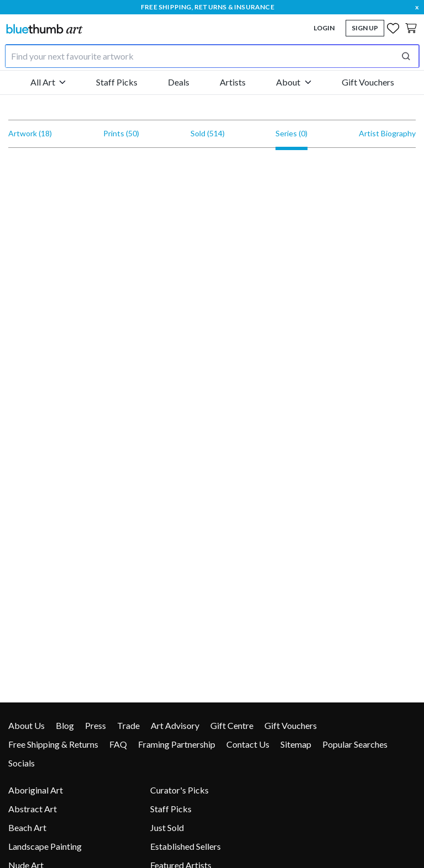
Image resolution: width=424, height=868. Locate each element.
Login (324, 28)
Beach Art (27, 827)
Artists (233, 82)
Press (96, 725)
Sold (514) (208, 133)
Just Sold (167, 827)
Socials (22, 763)
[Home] (44, 28)
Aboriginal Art (36, 790)
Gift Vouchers (368, 82)
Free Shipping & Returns (53, 744)
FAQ (118, 744)
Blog (65, 725)
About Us (26, 725)
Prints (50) (121, 133)
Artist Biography (387, 133)
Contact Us (248, 744)
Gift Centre (232, 725)
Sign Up (365, 28)
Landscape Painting (45, 846)
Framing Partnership (177, 744)
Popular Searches (355, 744)
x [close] (417, 7)
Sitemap (296, 744)
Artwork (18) (30, 133)
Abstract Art (33, 809)
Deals (179, 82)
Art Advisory (175, 725)
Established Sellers (185, 846)
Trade (128, 725)
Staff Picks (117, 82)
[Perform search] (406, 56)
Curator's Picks (179, 790)
